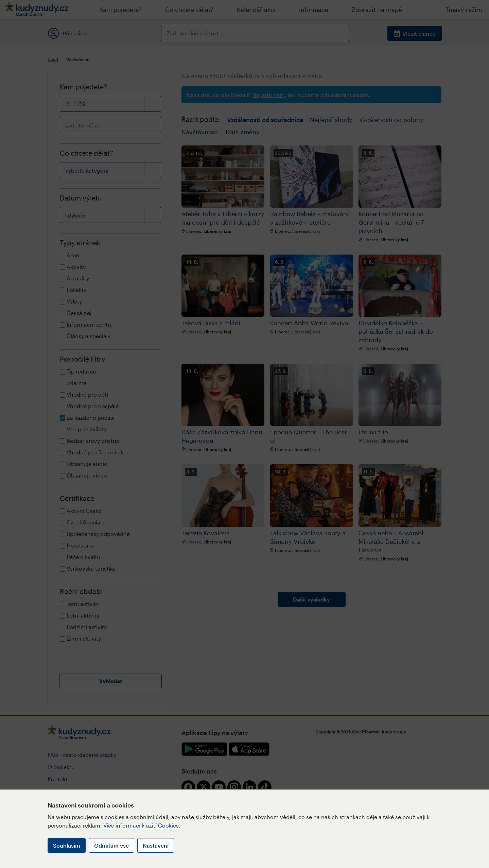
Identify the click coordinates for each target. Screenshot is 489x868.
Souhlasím (67, 845)
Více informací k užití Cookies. (142, 825)
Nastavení (156, 845)
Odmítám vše (111, 845)
